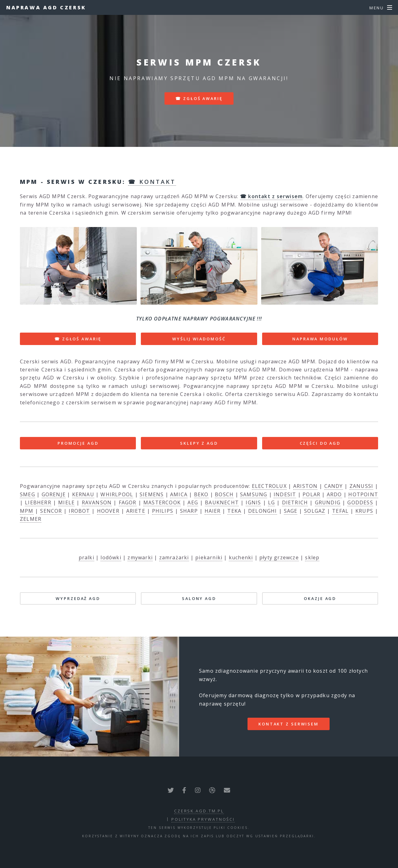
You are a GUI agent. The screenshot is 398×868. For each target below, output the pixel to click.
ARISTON (305, 486)
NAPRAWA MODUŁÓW (320, 339)
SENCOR (51, 511)
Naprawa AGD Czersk (46, 7)
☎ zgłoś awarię (199, 98)
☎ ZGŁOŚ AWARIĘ (78, 339)
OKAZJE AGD (320, 598)
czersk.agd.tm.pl (199, 811)
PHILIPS (163, 511)
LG (271, 502)
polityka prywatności (203, 819)
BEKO (201, 494)
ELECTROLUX (269, 486)
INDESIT (285, 494)
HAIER (213, 511)
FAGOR (128, 502)
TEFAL (340, 511)
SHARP (189, 511)
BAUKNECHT (222, 502)
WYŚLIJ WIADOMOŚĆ (199, 339)
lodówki (111, 557)
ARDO (334, 494)
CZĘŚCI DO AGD (320, 443)
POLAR (311, 494)
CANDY (334, 486)
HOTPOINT (363, 494)
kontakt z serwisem (289, 724)
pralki (86, 557)
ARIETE (136, 511)
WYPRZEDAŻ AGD (78, 598)
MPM (27, 511)
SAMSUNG (254, 494)
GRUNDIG (328, 502)
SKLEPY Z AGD (199, 443)
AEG (193, 502)
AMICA (179, 494)
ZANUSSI (361, 486)
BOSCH (224, 494)
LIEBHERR (38, 502)
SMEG (28, 494)
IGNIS (253, 502)
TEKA (234, 511)
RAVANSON (97, 502)
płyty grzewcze (279, 557)
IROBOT (79, 511)
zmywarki (140, 557)
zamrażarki (174, 557)
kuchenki (241, 557)
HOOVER (108, 511)
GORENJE (54, 494)
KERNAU (83, 494)
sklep (312, 557)
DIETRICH (295, 502)
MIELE (66, 502)
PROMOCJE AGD (78, 443)
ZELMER (31, 519)
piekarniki (209, 557)
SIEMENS (152, 494)
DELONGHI (263, 511)
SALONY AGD (199, 598)
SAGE (291, 511)
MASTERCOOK (162, 502)
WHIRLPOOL (117, 494)
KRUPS (364, 511)
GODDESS (360, 502)
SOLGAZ (315, 511)
